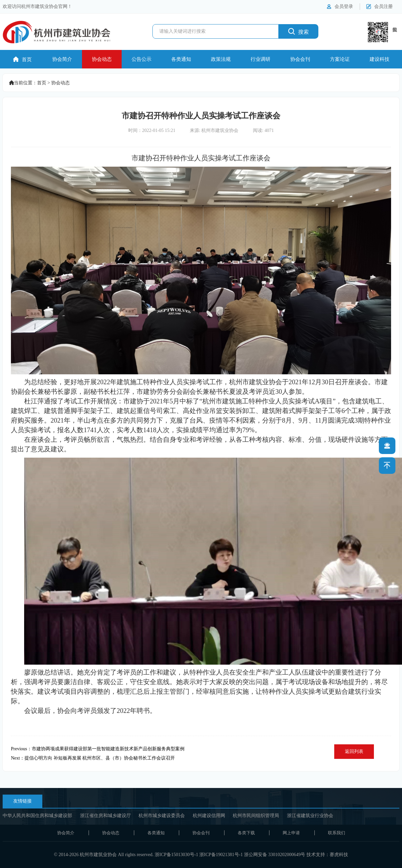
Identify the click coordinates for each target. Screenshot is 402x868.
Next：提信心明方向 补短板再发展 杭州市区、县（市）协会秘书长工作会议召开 (93, 758)
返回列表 (354, 751)
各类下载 (246, 833)
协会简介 (62, 59)
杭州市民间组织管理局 (256, 816)
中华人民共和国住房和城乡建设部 (37, 816)
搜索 (299, 31)
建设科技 (380, 59)
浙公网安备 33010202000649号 (275, 855)
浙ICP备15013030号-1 (176, 855)
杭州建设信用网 (209, 816)
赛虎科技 (339, 855)
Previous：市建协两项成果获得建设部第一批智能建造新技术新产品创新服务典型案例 (98, 749)
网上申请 (291, 833)
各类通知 (181, 59)
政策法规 (221, 59)
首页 (22, 59)
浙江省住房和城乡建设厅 (105, 816)
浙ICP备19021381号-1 (221, 855)
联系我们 (337, 833)
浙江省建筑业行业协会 (310, 816)
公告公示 (141, 59)
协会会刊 (300, 59)
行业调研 (261, 59)
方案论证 (340, 59)
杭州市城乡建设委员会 (162, 816)
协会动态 (102, 59)
